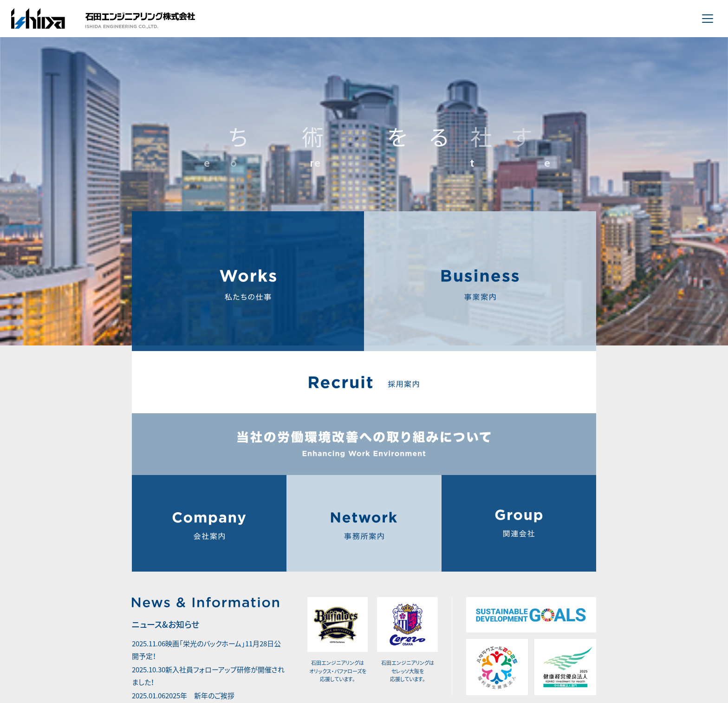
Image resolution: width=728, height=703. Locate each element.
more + (147, 697)
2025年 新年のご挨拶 (185, 679)
